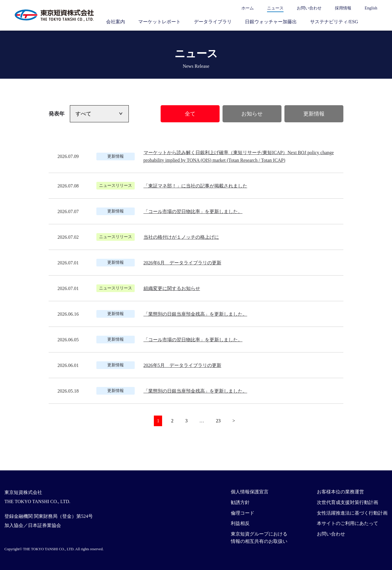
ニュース (275, 8)
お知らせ (252, 114)
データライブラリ (213, 22)
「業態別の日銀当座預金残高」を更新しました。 (195, 314)
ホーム (248, 8)
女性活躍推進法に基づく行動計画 (352, 513)
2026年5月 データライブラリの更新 (182, 365)
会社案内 (116, 22)
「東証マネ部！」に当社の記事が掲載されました (195, 186)
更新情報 (314, 114)
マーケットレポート (159, 22)
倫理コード (243, 513)
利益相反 (240, 523)
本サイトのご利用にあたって (347, 523)
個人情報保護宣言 (250, 492)
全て (190, 114)
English (371, 8)
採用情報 (343, 8)
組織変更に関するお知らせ (172, 288)
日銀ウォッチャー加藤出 (271, 22)
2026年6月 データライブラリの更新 (182, 263)
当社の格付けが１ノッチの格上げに (181, 237)
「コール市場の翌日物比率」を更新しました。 (193, 211)
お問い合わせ (309, 8)
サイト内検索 (374, 22)
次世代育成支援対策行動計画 (347, 502)
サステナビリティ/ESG (334, 22)
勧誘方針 (240, 502)
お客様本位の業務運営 (340, 492)
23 (218, 421)
